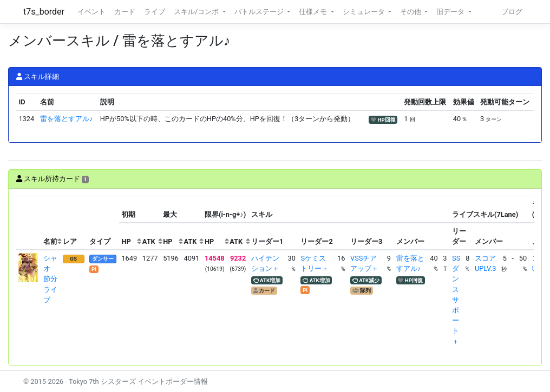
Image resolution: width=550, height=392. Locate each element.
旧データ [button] (451, 12)
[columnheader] (29, 223)
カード (125, 12)
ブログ (512, 12)
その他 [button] (411, 12)
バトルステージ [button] (260, 12)
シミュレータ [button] (365, 12)
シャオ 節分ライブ (50, 279)
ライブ (155, 12)
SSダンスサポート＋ (456, 300)
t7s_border (44, 12)
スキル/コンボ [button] (197, 12)
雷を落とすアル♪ (66, 119)
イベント (91, 12)
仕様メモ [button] (314, 12)
